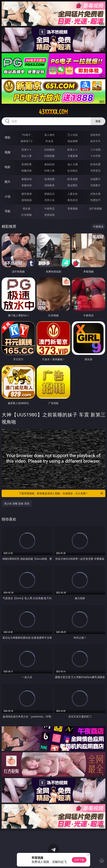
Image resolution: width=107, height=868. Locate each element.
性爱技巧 (95, 200)
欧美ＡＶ (73, 150)
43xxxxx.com (53, 112)
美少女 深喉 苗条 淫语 (17, 503)
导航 (8, 211)
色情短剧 (49, 215)
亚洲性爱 (27, 164)
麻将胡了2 (27, 141)
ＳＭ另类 (95, 156)
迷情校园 (27, 200)
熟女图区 (73, 185)
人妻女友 (73, 194)
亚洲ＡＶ (27, 150)
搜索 (98, 121)
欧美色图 (73, 179)
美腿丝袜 (27, 185)
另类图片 (95, 185)
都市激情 (27, 194)
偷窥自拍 (27, 179)
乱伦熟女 (73, 171)
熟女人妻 (27, 156)
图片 (8, 182)
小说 (8, 196)
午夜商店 (49, 208)
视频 (8, 152)
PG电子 (26, 135)
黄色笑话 (73, 200)
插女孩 (27, 208)
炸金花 (49, 141)
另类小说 (49, 200)
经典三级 (49, 171)
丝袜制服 (49, 156)
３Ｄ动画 (95, 150)
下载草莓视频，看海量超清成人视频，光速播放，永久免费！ (61, 493)
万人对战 (73, 135)
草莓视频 (73, 208)
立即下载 (79, 860)
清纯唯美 (49, 185)
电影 (8, 167)
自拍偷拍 (49, 150)
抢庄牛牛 (95, 141)
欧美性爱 (95, 164)
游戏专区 (95, 135)
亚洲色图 (49, 179)
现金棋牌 (73, 141)
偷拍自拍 (49, 164)
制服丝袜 (27, 171)
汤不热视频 (95, 208)
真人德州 (49, 135)
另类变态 (95, 171)
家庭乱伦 (49, 194)
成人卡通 (73, 164)
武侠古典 (95, 194)
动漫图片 (95, 179)
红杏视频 (27, 215)
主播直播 (73, 156)
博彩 (8, 137)
